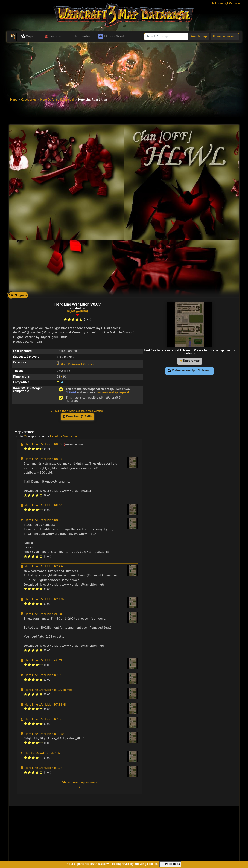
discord (71, 393)
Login (217, 4)
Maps (14, 100)
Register (233, 4)
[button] (28, 37)
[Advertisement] (124, 69)
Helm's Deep (138, 853)
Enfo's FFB (136, 833)
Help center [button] (82, 36)
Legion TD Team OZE (144, 849)
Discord (111, 36)
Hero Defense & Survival (57, 100)
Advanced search (225, 37)
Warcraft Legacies (142, 845)
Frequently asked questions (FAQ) (196, 836)
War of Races (138, 841)
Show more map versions (80, 784)
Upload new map (101, 835)
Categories (29, 100)
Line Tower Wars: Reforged (148, 837)
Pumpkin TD (137, 829)
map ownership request (113, 393)
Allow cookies (170, 864)
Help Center (192, 825)
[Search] (166, 37)
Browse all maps (101, 830)
